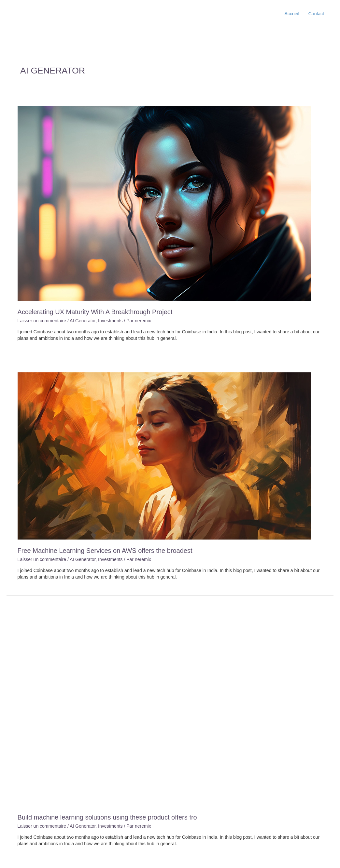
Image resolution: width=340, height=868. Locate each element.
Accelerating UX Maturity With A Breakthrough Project (95, 312)
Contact (316, 14)
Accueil (292, 14)
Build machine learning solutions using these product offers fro (107, 817)
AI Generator (83, 321)
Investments (110, 321)
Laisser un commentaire (42, 321)
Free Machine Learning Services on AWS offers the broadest (105, 551)
